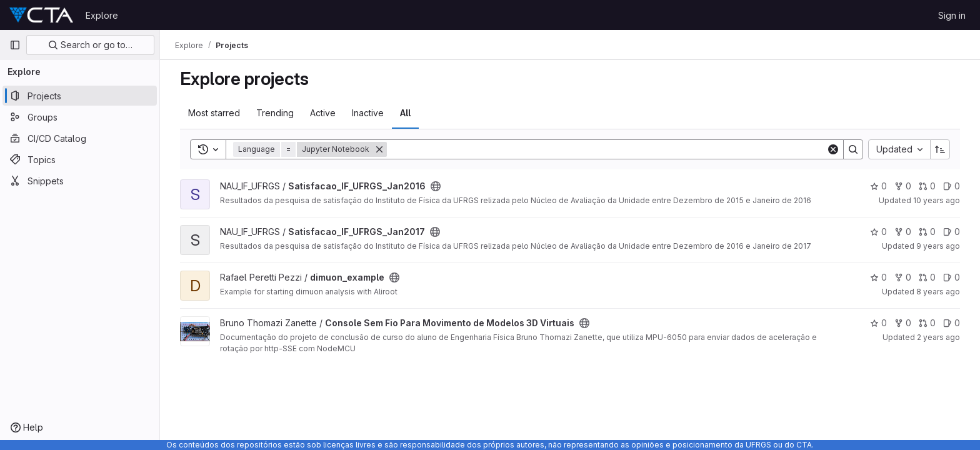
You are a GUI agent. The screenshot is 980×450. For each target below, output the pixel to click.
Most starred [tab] (214, 113)
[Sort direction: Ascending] (940, 149)
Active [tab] (323, 113)
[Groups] (80, 117)
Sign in (952, 15)
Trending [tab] (275, 113)
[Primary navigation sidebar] (15, 45)
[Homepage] (41, 15)
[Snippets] (80, 181)
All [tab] (405, 113)
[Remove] (379, 149)
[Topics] (80, 159)
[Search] (607, 149)
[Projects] (80, 96)
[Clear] (833, 149)
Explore (102, 15)
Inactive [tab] (368, 113)
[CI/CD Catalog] (80, 138)
